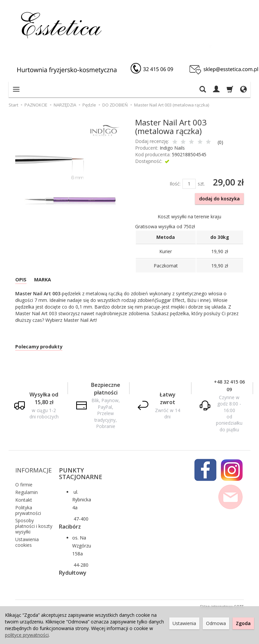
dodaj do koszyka (219, 199)
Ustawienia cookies (27, 536)
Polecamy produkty (45, 350)
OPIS (23, 281)
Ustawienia (184, 623)
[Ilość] (189, 184)
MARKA (48, 281)
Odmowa (216, 623)
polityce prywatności (27, 635)
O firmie (24, 479)
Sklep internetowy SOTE (222, 601)
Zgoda (243, 623)
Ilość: (175, 184)
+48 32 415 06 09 (229, 390)
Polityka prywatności (28, 504)
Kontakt (24, 494)
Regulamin (26, 487)
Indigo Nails (172, 148)
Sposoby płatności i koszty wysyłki (34, 520)
